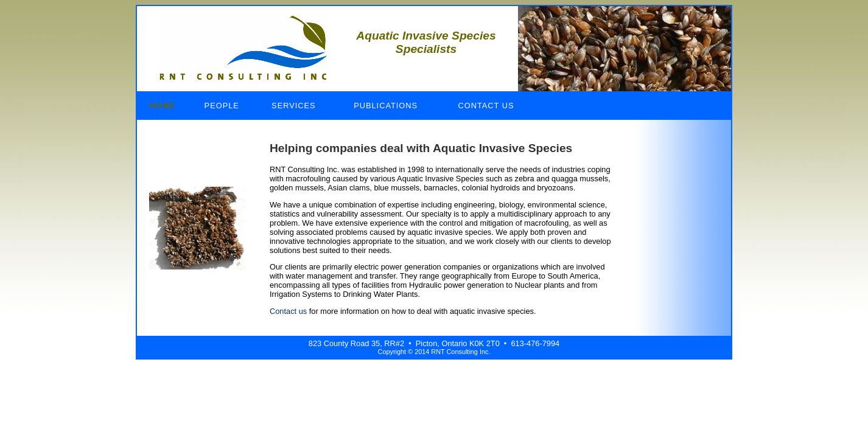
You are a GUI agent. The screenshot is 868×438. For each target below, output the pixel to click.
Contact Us (486, 106)
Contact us (288, 311)
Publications (386, 106)
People (222, 106)
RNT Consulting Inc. (243, 49)
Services (293, 106)
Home (163, 106)
